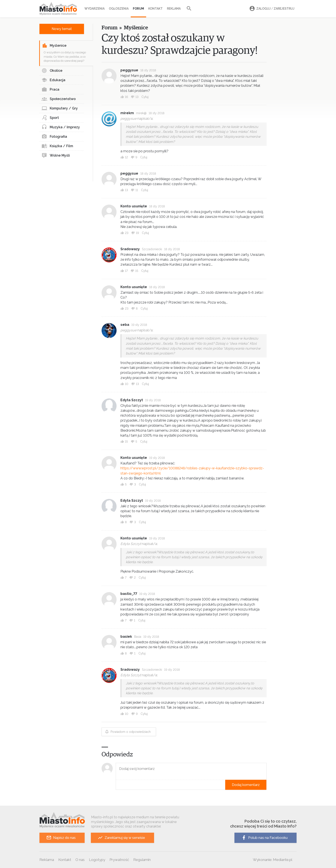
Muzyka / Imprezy (61, 127)
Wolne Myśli (56, 156)
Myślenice (54, 46)
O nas (80, 860)
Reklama (174, 9)
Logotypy (97, 860)
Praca (50, 90)
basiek (126, 637)
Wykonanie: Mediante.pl (273, 860)
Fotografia (54, 137)
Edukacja (53, 80)
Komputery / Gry (60, 108)
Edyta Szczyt (132, 400)
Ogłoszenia (119, 9)
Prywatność (119, 860)
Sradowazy (130, 249)
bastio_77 (129, 594)
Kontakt (155, 9)
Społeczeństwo (59, 99)
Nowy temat (62, 29)
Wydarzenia (94, 9)
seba (125, 325)
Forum (138, 9)
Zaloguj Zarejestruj (271, 9)
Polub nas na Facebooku (264, 838)
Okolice (52, 71)
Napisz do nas (61, 838)
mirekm (127, 113)
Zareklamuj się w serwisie (121, 838)
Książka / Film (57, 146)
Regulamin (142, 860)
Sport (50, 118)
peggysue (129, 70)
